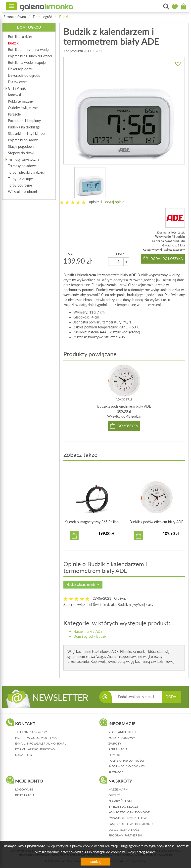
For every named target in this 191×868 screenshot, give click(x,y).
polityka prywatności (126, 761)
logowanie (24, 789)
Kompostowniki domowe (129, 812)
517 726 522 (38, 732)
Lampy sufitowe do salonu (131, 824)
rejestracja (25, 795)
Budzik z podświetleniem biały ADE (124, 406)
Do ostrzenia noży (124, 830)
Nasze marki (83, 631)
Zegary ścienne (121, 801)
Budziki (65, 17)
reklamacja (118, 749)
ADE (99, 631)
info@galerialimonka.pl (46, 743)
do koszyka (128, 426)
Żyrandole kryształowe (128, 818)
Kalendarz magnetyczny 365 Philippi (92, 522)
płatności (116, 772)
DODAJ (172, 697)
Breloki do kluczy (123, 807)
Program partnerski (125, 835)
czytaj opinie (115, 202)
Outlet (114, 795)
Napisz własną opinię (83, 585)
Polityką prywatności (160, 846)
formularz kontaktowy (35, 749)
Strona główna (15, 17)
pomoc (114, 755)
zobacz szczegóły (175, 250)
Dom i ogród (43, 17)
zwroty (115, 743)
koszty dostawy (122, 738)
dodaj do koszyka (167, 259)
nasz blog (24, 755)
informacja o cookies (127, 766)
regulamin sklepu (123, 732)
